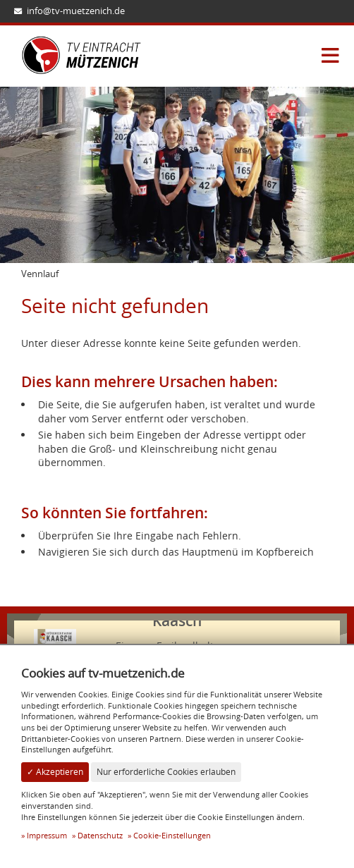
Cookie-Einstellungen (172, 835)
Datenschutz (100, 835)
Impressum (47, 835)
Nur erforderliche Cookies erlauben (166, 772)
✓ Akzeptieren (55, 772)
